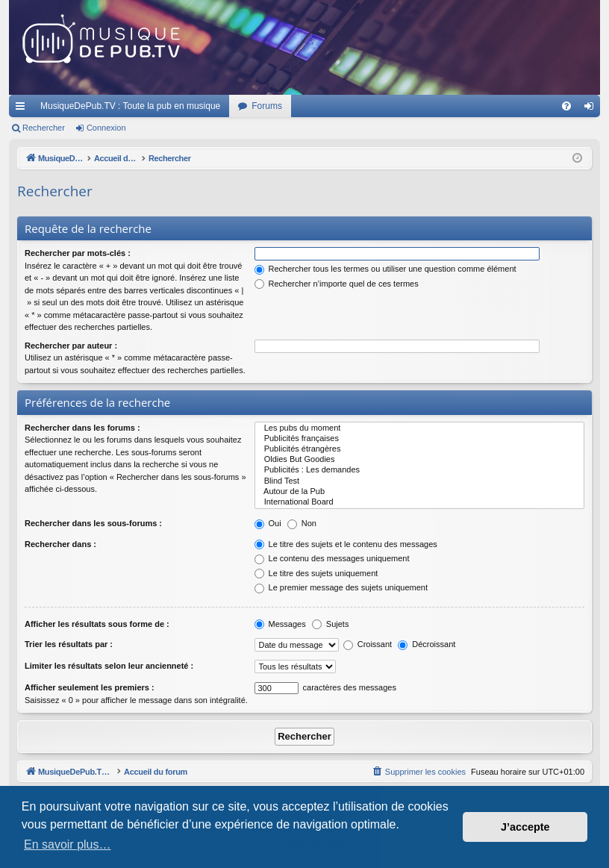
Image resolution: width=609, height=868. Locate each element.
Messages (280, 624)
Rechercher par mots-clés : (78, 253)
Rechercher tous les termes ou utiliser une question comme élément (385, 269)
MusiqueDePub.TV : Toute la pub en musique (130, 106)
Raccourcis (23, 109)
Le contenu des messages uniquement (332, 558)
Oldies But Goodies (420, 460)
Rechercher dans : (60, 544)
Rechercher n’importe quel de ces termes (337, 284)
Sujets (331, 624)
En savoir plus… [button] (68, 844)
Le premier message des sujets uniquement (341, 587)
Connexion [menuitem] (592, 109)
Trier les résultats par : (69, 644)
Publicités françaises (420, 439)
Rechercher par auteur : (71, 346)
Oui (268, 523)
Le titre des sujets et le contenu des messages (346, 544)
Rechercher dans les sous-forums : (93, 523)
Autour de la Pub (420, 492)
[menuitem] (566, 106)
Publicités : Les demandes (420, 470)
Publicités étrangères (420, 449)
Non (302, 523)
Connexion (106, 128)
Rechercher (44, 128)
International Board (420, 502)
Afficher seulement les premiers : (90, 687)
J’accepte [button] (525, 827)
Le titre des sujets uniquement (316, 573)
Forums (267, 106)
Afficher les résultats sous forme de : (97, 624)
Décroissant (427, 644)
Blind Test (420, 481)
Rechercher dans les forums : (82, 428)
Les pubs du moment (420, 428)
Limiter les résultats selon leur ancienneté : (109, 666)
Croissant (368, 644)
